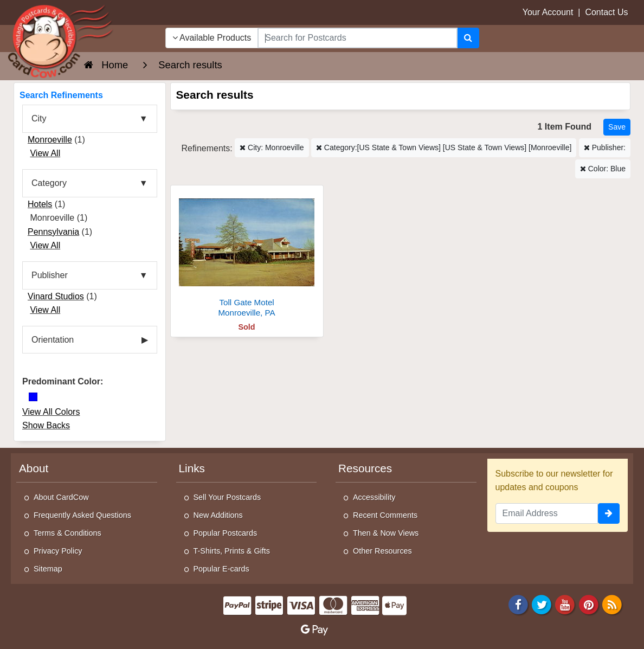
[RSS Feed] (612, 604)
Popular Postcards (226, 533)
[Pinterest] (589, 604)
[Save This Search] (617, 127)
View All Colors (51, 412)
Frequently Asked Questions (82, 515)
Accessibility (374, 497)
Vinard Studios (56, 296)
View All (45, 153)
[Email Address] (547, 513)
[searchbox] (357, 38)
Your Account (548, 12)
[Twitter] (542, 604)
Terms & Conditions (67, 533)
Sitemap (48, 569)
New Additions (218, 515)
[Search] (468, 38)
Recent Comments (385, 515)
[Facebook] (518, 604)
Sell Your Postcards (227, 497)
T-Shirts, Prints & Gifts (232, 551)
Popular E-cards (221, 569)
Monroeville (50, 140)
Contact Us (606, 12)
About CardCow (61, 497)
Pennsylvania (53, 232)
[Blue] (33, 397)
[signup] (609, 513)
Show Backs (46, 425)
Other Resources (382, 551)
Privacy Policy (58, 551)
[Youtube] (565, 604)
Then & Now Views (386, 533)
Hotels (40, 204)
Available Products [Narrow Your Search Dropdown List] (212, 38)
